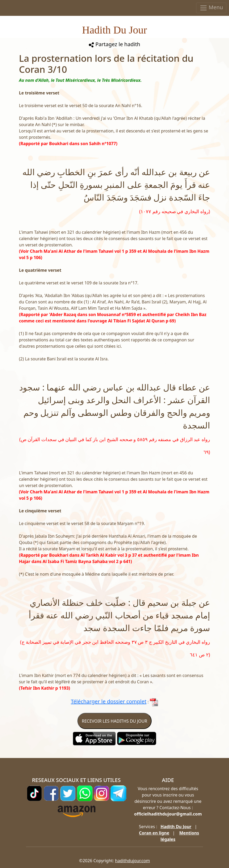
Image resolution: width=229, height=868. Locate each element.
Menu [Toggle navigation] (211, 8)
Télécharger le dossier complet (109, 701)
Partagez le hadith (114, 44)
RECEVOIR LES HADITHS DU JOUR (114, 721)
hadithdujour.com (133, 861)
